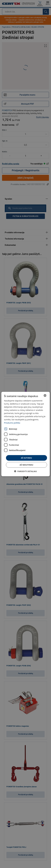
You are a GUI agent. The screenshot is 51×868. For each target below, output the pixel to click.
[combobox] (45, 395)
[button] (26, 471)
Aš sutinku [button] (26, 458)
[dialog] (25, 434)
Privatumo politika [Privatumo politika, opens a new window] (12, 423)
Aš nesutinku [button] (26, 465)
